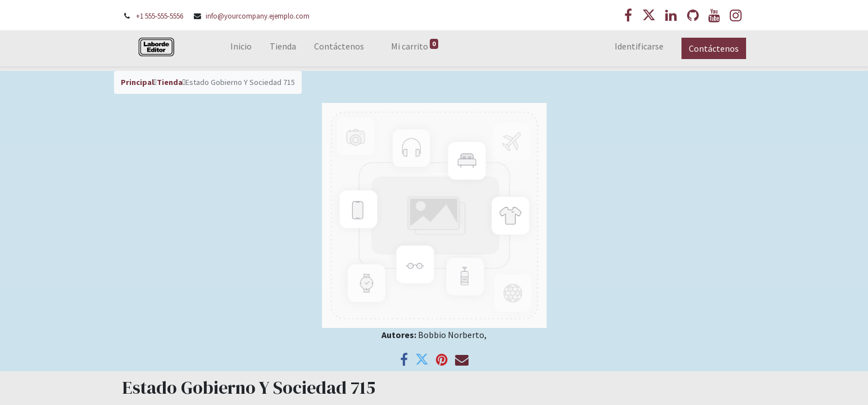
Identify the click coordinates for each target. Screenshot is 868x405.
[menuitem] (241, 48)
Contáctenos (714, 48)
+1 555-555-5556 (160, 16)
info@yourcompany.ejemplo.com (258, 16)
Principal (137, 82)
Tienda (170, 82)
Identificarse (639, 46)
